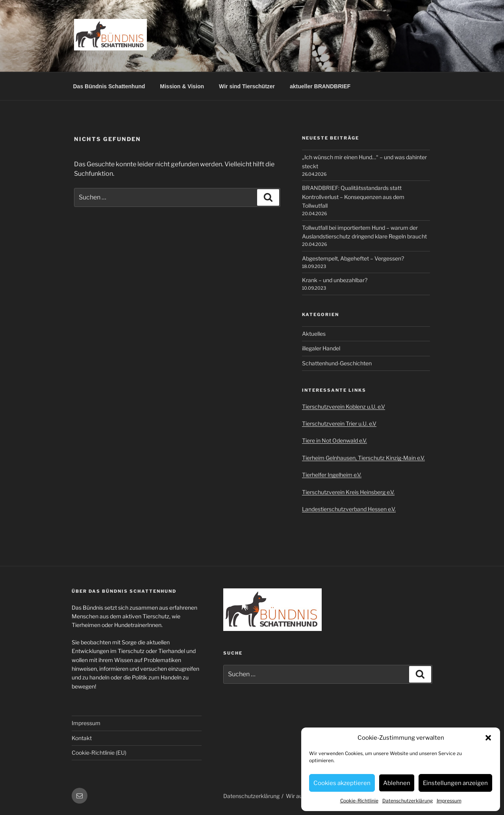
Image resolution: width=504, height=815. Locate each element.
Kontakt (82, 738)
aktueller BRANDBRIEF (320, 86)
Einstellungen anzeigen (455, 783)
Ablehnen (397, 783)
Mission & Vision (182, 86)
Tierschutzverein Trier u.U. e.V (339, 423)
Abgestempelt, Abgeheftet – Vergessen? (353, 258)
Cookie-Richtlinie (359, 801)
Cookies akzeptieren (342, 783)
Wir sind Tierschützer (247, 86)
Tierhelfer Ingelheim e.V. (332, 475)
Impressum (449, 801)
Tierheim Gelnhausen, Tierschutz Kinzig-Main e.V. (363, 458)
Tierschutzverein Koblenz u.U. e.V (344, 407)
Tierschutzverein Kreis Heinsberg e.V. (348, 492)
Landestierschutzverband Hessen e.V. (349, 509)
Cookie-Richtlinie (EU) (99, 753)
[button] (488, 738)
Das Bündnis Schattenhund (109, 86)
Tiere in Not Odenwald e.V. (334, 440)
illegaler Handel (321, 348)
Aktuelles (314, 334)
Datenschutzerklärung (408, 801)
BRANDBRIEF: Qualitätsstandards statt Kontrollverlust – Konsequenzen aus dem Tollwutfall (353, 197)
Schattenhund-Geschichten (337, 363)
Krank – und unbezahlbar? (335, 280)
